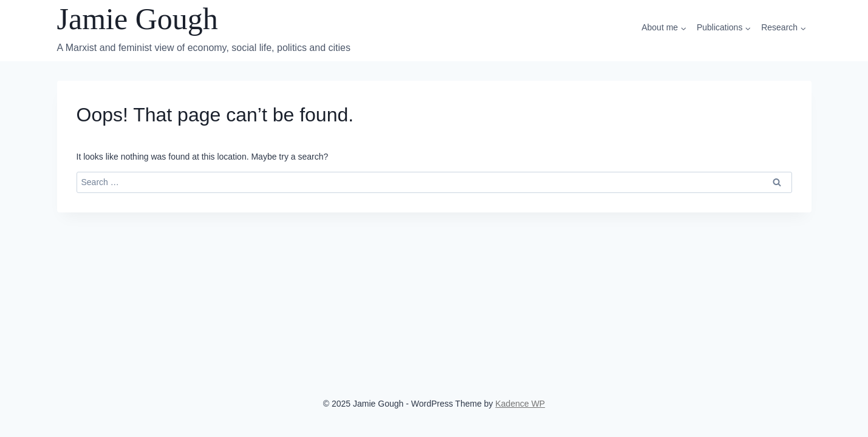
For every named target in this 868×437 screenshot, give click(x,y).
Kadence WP (521, 404)
